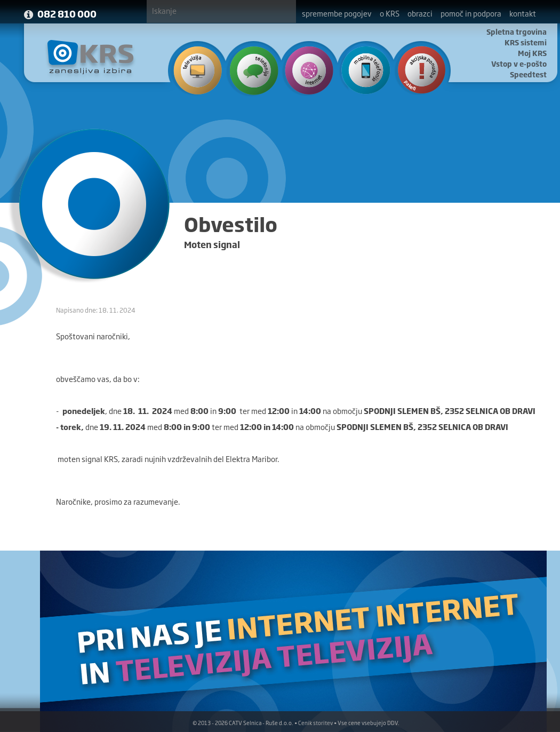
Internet (306, 69)
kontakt (523, 13)
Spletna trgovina (517, 31)
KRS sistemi (526, 42)
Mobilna (361, 69)
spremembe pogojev (337, 13)
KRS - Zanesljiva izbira (91, 57)
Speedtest (528, 74)
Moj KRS (532, 53)
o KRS (390, 13)
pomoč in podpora (471, 13)
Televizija (197, 69)
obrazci (420, 13)
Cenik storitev (315, 723)
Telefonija (251, 69)
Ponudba (416, 69)
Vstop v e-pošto (519, 63)
